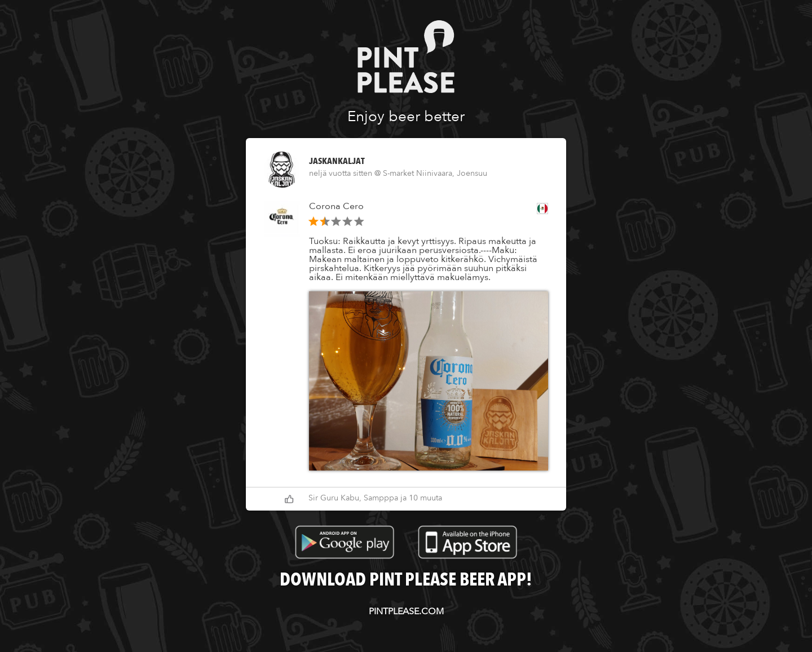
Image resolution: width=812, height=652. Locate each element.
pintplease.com (406, 611)
